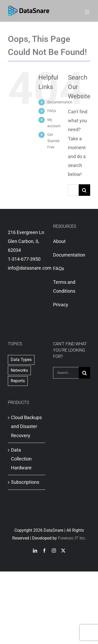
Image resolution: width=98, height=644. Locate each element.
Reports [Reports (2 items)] (18, 381)
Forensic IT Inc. (72, 538)
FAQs (52, 111)
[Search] (84, 190)
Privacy (61, 305)
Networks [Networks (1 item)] (19, 370)
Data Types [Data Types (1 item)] (21, 360)
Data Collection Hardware (21, 459)
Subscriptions (25, 482)
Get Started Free (53, 141)
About (59, 241)
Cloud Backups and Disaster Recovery (26, 426)
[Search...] (73, 190)
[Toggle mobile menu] (87, 12)
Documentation (60, 102)
